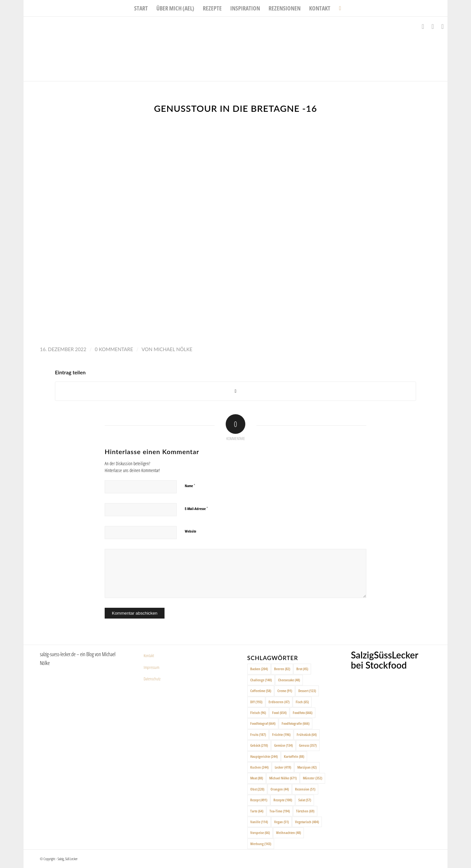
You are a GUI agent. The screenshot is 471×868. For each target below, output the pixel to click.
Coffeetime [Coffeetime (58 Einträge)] (261, 691)
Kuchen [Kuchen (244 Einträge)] (259, 767)
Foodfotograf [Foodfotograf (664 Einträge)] (263, 723)
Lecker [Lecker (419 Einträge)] (283, 767)
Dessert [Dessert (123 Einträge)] (307, 691)
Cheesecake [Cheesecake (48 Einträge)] (289, 680)
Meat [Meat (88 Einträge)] (257, 778)
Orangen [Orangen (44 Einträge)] (280, 789)
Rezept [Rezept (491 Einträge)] (259, 800)
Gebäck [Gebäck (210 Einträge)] (259, 745)
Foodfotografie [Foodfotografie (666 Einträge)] (296, 723)
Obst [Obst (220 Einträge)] (257, 789)
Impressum (151, 667)
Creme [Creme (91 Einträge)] (285, 691)
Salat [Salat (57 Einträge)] (305, 800)
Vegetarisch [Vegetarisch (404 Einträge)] (307, 822)
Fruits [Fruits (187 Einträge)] (258, 734)
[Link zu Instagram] (433, 26)
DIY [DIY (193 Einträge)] (256, 702)
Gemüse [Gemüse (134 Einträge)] (283, 745)
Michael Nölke (173, 349)
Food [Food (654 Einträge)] (279, 713)
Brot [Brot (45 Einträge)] (302, 669)
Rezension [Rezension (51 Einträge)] (305, 789)
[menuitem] (141, 8)
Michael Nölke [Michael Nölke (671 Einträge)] (283, 778)
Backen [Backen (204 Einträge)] (259, 669)
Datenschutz (152, 679)
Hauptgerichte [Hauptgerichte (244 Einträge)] (264, 756)
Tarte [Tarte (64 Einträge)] (257, 811)
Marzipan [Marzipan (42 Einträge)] (307, 767)
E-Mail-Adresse (196, 508)
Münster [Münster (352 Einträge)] (313, 778)
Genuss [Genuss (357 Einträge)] (308, 745)
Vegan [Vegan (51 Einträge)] (281, 822)
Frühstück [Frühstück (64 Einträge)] (307, 734)
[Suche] (338, 8)
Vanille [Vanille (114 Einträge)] (259, 822)
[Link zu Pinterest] (443, 26)
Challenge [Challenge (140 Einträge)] (261, 680)
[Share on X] (235, 391)
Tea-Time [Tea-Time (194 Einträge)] (280, 811)
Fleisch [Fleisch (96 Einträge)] (258, 713)
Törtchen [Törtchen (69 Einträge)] (305, 811)
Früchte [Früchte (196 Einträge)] (281, 734)
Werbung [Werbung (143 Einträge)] (261, 844)
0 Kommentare (114, 349)
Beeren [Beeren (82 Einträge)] (282, 669)
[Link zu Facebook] (423, 26)
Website (191, 531)
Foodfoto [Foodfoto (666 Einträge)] (303, 713)
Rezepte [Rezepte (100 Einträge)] (283, 800)
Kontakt (149, 655)
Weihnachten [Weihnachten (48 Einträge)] (288, 833)
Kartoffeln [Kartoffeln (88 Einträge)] (294, 756)
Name (190, 485)
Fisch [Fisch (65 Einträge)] (302, 702)
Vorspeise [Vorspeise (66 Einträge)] (260, 833)
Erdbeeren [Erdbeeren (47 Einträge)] (279, 702)
